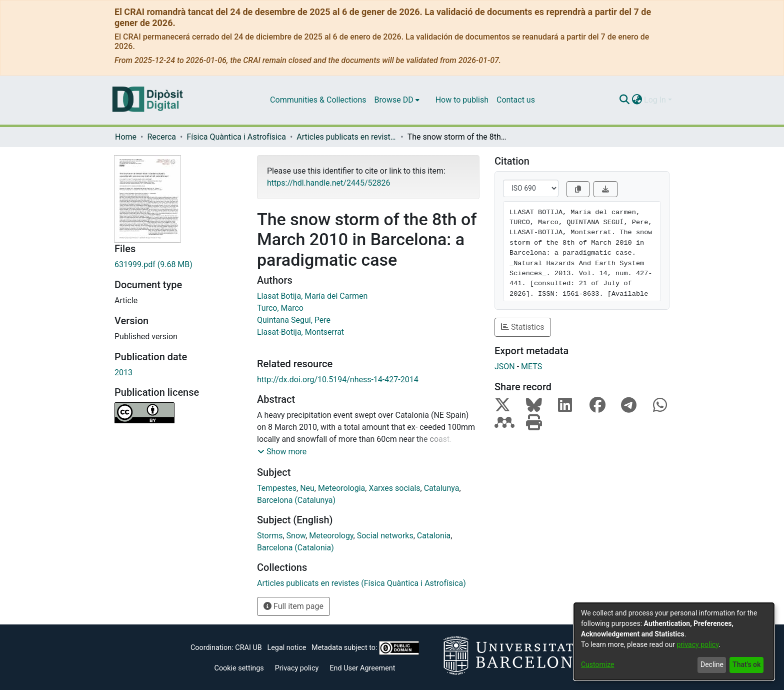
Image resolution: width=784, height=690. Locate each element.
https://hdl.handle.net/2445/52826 (328, 183)
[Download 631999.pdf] (178, 265)
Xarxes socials (394, 488)
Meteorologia (341, 488)
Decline (712, 664)
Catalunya (442, 488)
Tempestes (277, 488)
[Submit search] (624, 100)
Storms (270, 536)
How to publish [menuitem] (462, 100)
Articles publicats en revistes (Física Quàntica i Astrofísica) (346, 137)
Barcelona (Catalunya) (296, 500)
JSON (505, 367)
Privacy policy (297, 668)
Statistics (523, 327)
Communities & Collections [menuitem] (318, 100)
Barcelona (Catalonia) (295, 548)
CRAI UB (248, 648)
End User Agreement (362, 668)
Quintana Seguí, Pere (294, 320)
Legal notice (286, 648)
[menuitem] (397, 100)
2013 (123, 373)
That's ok (746, 664)
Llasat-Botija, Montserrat (300, 332)
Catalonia (434, 536)
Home (126, 137)
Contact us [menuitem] (516, 100)
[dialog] (674, 641)
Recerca (161, 137)
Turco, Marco (280, 308)
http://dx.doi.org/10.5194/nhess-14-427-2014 (338, 380)
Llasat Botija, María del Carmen (312, 296)
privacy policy (697, 644)
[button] (282, 452)
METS (531, 367)
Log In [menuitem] (655, 100)
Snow (296, 536)
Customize (597, 664)
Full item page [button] (293, 606)
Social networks (385, 536)
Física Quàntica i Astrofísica (236, 137)
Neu (307, 488)
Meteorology (331, 536)
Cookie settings (239, 668)
